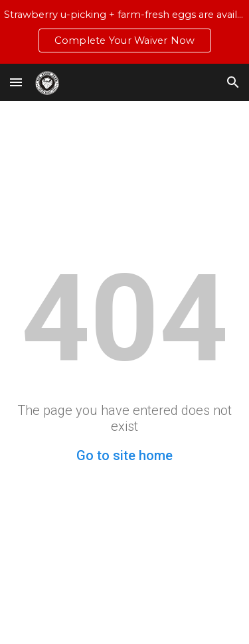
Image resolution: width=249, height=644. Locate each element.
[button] (16, 82)
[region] (124, 32)
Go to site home (124, 455)
